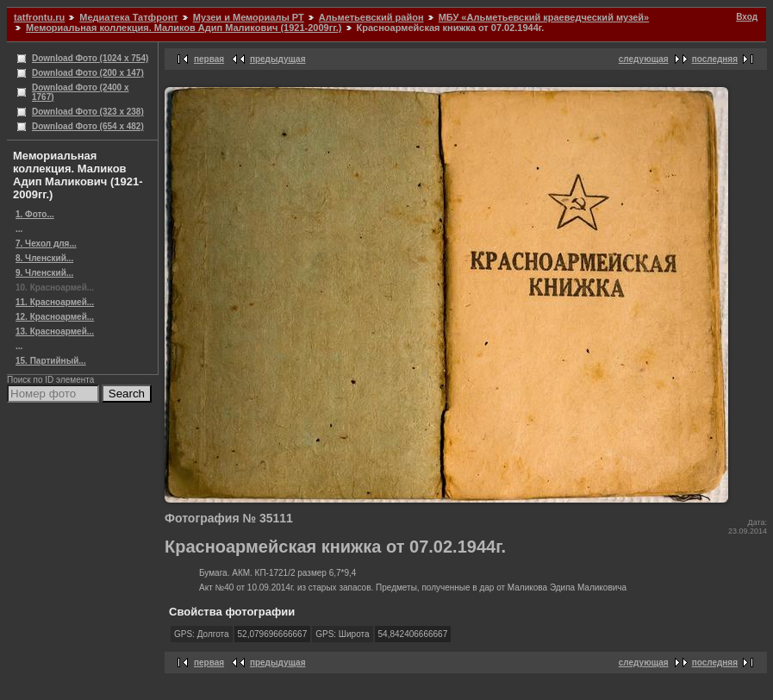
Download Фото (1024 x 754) (90, 58)
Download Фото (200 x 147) (88, 73)
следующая (644, 59)
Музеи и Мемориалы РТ (249, 17)
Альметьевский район (371, 17)
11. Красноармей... (55, 302)
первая (209, 59)
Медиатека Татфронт (128, 17)
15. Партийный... (51, 361)
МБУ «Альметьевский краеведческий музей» (544, 17)
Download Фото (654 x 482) (88, 126)
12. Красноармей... (55, 317)
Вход (747, 17)
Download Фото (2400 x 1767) (81, 92)
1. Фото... (35, 214)
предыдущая (278, 59)
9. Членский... (44, 273)
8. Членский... (44, 258)
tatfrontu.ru (39, 17)
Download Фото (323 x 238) (88, 112)
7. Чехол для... (46, 244)
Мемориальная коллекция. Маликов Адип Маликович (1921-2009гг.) (184, 28)
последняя (715, 59)
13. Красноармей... (55, 331)
